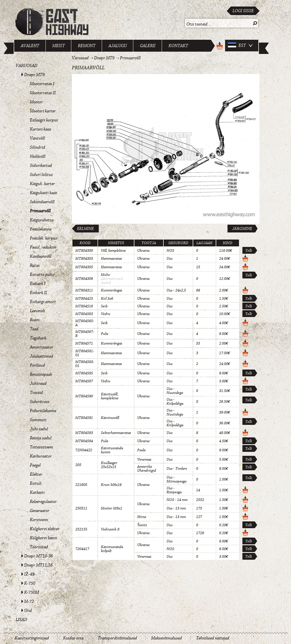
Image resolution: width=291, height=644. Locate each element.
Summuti (38, 420)
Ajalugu (118, 46)
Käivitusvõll (110, 418)
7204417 (82, 549)
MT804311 (84, 290)
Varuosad (27, 66)
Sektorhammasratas (116, 433)
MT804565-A (85, 323)
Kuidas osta (73, 638)
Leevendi (37, 311)
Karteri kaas (40, 129)
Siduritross (40, 402)
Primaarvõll (40, 211)
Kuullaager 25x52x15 (109, 465)
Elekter (36, 474)
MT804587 (84, 381)
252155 (81, 529)
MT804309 (84, 279)
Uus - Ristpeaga (174, 490)
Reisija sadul (41, 438)
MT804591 (84, 418)
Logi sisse (243, 11)
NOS (170, 251)
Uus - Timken (177, 469)
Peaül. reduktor (43, 247)
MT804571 (84, 343)
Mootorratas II (43, 93)
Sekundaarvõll (42, 202)
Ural (28, 611)
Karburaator (41, 456)
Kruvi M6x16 (111, 485)
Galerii (148, 46)
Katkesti (37, 492)
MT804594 (84, 441)
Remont (87, 46)
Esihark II (38, 293)
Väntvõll (37, 138)
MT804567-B (85, 334)
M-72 (29, 601)
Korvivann (39, 520)
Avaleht (30, 46)
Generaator (40, 511)
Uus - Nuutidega (175, 391)
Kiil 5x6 (107, 299)
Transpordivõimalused (117, 638)
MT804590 (84, 396)
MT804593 (84, 433)
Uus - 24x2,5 (176, 290)
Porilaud (37, 365)
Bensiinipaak (41, 374)
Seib (104, 306)
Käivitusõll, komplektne (110, 396)
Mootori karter (43, 111)
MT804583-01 (85, 364)
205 (78, 465)
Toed (34, 329)
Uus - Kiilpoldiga (175, 402)
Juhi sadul (39, 429)
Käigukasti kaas (43, 193)
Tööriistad (39, 547)
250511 (81, 508)
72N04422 (84, 450)
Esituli (36, 483)
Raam (35, 320)
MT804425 (84, 299)
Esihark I (38, 284)
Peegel (35, 465)
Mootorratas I (42, 84)
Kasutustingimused (32, 638)
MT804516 (84, 306)
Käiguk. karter (42, 184)
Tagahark (38, 338)
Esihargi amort (43, 302)
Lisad (21, 620)
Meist (59, 46)
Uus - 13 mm (176, 508)
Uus (170, 259)
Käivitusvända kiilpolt (112, 549)
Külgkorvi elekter (45, 529)
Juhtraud (38, 383)
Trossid (36, 393)
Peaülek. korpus (43, 238)
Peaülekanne (41, 229)
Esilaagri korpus (44, 120)
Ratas (35, 265)
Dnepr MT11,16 (38, 565)
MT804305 (84, 267)
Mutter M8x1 (112, 508)
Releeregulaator (43, 502)
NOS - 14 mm (177, 500)
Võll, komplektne (113, 251)
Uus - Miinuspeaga (176, 479)
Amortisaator (42, 347)
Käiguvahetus (42, 220)
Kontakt (178, 46)
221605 (81, 485)
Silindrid (38, 147)
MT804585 (84, 373)
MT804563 (84, 314)
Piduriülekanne (43, 411)
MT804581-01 (85, 353)
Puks (105, 334)
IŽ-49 (29, 574)
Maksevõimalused (167, 638)
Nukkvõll (38, 156)
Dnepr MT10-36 (39, 556)
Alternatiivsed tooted (112, 281)
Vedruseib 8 (110, 529)
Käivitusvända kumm (112, 450)
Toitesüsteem (41, 447)
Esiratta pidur (42, 274)
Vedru (106, 314)
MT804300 (84, 251)
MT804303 (84, 259)
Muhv (105, 275)
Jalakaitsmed (41, 356)
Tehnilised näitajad (213, 638)
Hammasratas (111, 259)
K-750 (30, 583)
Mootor (36, 102)
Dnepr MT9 (34, 75)
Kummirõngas (112, 290)
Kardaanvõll (40, 256)
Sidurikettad (41, 165)
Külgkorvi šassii (43, 538)
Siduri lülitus (41, 175)
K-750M (32, 592)
